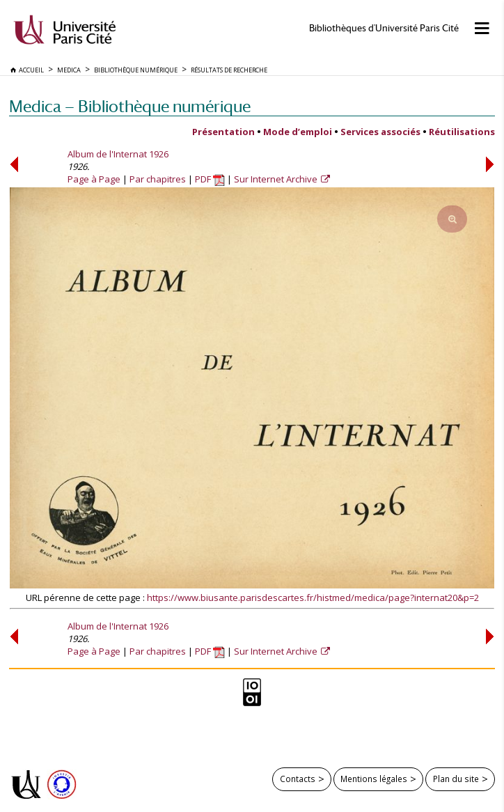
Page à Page (94, 179)
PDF (210, 179)
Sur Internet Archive (277, 179)
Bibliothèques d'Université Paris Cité (384, 28)
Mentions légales (374, 779)
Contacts (298, 779)
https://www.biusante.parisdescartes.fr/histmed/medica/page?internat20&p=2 (313, 598)
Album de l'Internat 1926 (118, 154)
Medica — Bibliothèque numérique (130, 106)
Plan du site (456, 779)
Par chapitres (158, 179)
